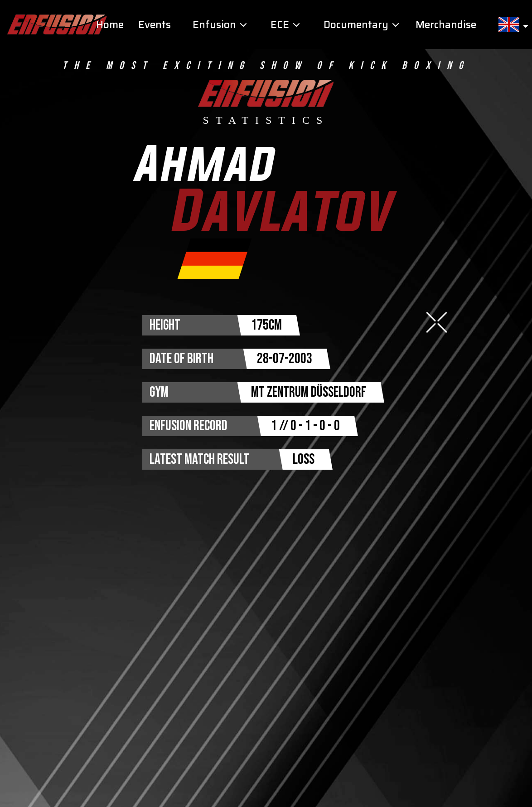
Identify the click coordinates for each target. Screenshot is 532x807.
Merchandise (446, 25)
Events (155, 25)
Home (110, 25)
